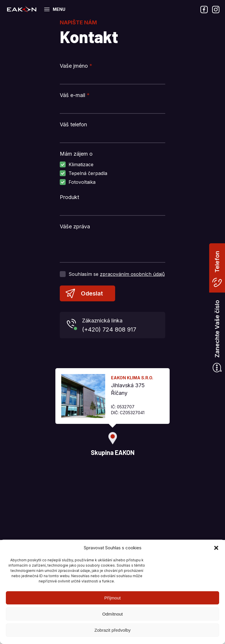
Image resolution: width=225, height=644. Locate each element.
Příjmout (112, 598)
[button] (216, 548)
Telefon (217, 262)
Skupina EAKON (22, 9)
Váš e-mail (75, 95)
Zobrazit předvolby (112, 630)
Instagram (216, 9)
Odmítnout (112, 614)
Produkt (69, 197)
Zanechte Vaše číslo (217, 329)
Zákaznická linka (121, 326)
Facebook (204, 9)
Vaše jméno (76, 66)
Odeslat (92, 293)
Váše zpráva (75, 226)
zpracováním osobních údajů (132, 274)
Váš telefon (73, 124)
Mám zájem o (76, 154)
